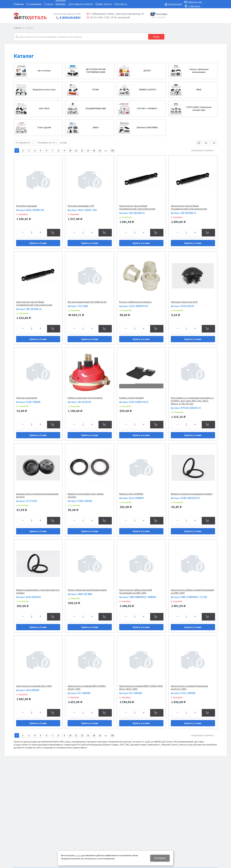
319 (112, 151)
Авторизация (175, 4)
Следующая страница (202, 150)
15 (100, 151)
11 (76, 151)
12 (82, 151)
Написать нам (195, 2)
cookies (78, 855)
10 (70, 151)
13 (88, 151)
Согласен (160, 858)
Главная (18, 28)
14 (94, 151)
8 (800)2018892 (70, 18)
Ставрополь (194, 6)
